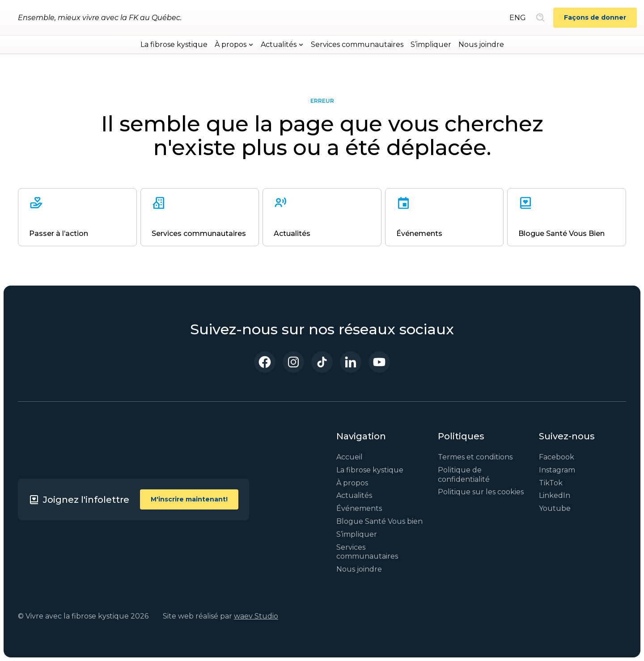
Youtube (555, 508)
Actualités (354, 495)
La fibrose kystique (174, 44)
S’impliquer (431, 44)
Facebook (557, 457)
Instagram (557, 470)
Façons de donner (595, 17)
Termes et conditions (475, 457)
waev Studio (256, 616)
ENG (518, 18)
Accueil (350, 457)
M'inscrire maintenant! (189, 499)
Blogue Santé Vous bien (379, 521)
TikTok (551, 483)
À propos (352, 483)
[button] (234, 45)
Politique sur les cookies (481, 492)
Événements (359, 508)
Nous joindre (481, 44)
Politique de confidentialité (464, 475)
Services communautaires (357, 44)
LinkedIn (555, 495)
